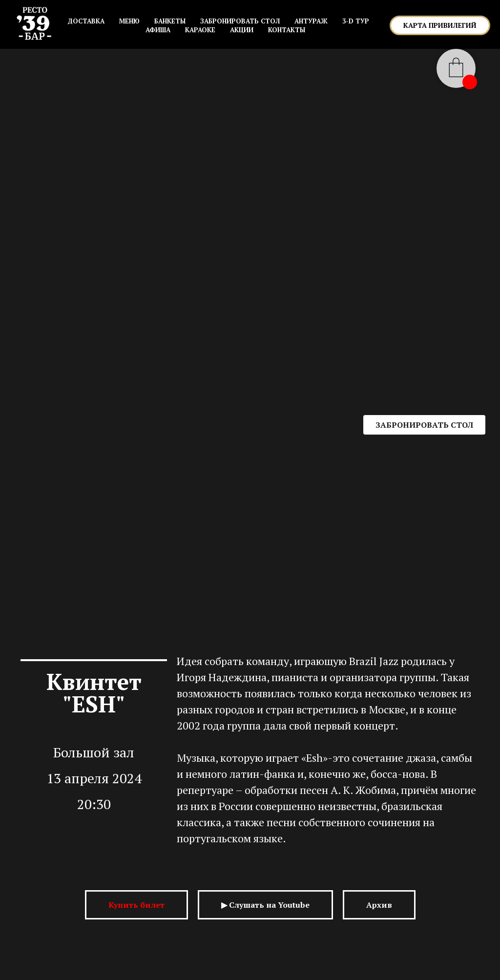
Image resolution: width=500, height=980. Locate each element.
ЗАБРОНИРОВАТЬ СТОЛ (240, 21)
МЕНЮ (129, 21)
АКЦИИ (242, 30)
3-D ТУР (356, 21)
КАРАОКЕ (200, 30)
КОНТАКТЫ (287, 30)
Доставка (86, 21)
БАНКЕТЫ (170, 21)
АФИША (158, 30)
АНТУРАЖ (311, 21)
